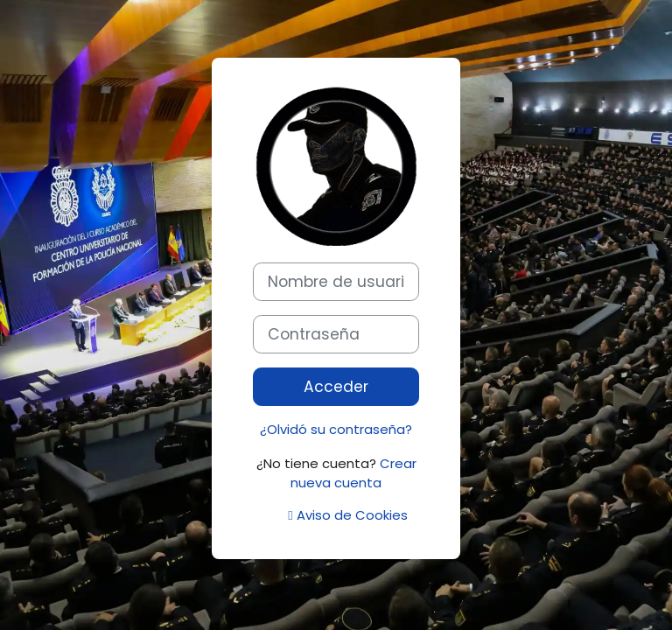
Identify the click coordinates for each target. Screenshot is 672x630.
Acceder (336, 387)
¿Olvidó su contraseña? (336, 429)
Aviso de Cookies (347, 515)
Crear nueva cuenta (353, 473)
